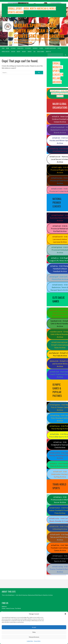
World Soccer (6, 51)
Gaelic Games (41, 51)
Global (41, 48)
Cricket (30, 51)
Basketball (20, 48)
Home (3, 48)
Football (13, 48)
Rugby (19, 51)
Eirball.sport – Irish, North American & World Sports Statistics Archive (39, 31)
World (59, 48)
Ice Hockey (28, 48)
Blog (8, 48)
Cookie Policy (30, 641)
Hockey (24, 51)
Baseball (35, 48)
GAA (34, 51)
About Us (48, 51)
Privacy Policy (37, 641)
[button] (65, 614)
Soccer (13, 51)
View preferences (34, 637)
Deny (34, 632)
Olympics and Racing (50, 48)
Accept (34, 627)
